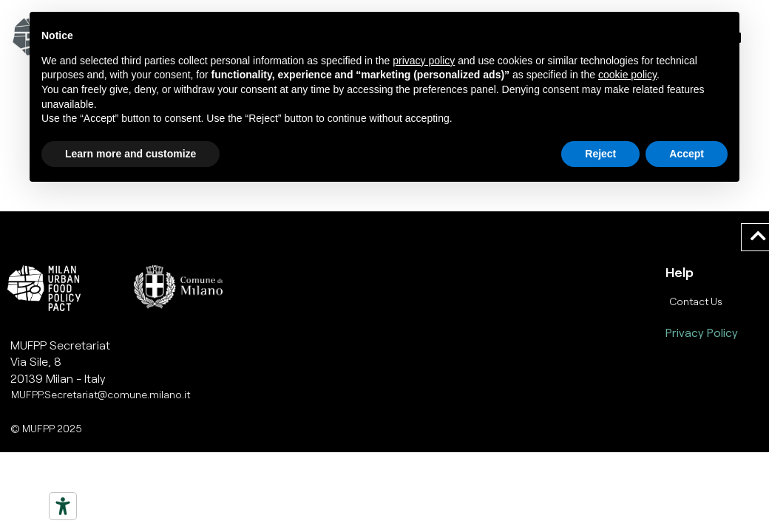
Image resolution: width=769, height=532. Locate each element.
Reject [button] (600, 154)
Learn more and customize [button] (131, 154)
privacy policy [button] (424, 61)
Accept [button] (687, 154)
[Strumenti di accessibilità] (63, 506)
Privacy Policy (702, 332)
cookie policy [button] (627, 75)
